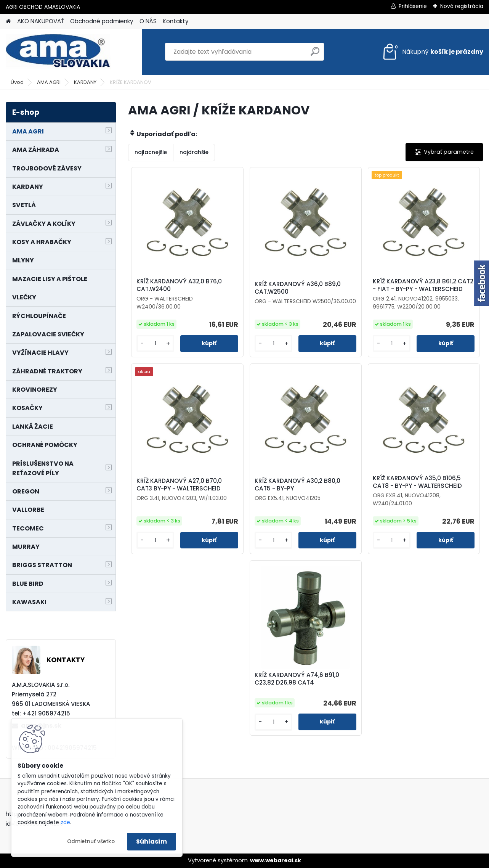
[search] (315, 54)
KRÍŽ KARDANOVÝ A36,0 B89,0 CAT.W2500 (298, 288)
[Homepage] (8, 22)
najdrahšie (194, 152)
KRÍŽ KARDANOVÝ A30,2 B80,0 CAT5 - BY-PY (297, 485)
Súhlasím (152, 841)
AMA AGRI (49, 82)
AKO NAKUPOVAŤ (41, 21)
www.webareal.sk (276, 860)
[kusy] (155, 343)
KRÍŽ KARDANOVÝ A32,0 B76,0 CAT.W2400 (179, 285)
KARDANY (85, 82)
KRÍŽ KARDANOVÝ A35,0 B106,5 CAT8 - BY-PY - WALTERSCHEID (417, 482)
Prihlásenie (413, 6)
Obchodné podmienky (102, 21)
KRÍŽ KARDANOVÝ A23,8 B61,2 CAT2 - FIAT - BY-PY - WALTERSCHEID (423, 285)
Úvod (17, 82)
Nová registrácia (462, 6)
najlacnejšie (151, 152)
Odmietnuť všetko (91, 841)
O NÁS (148, 21)
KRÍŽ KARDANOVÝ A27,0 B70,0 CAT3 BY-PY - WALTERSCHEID (179, 485)
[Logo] (58, 52)
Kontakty (176, 21)
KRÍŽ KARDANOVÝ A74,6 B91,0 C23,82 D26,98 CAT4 (297, 679)
